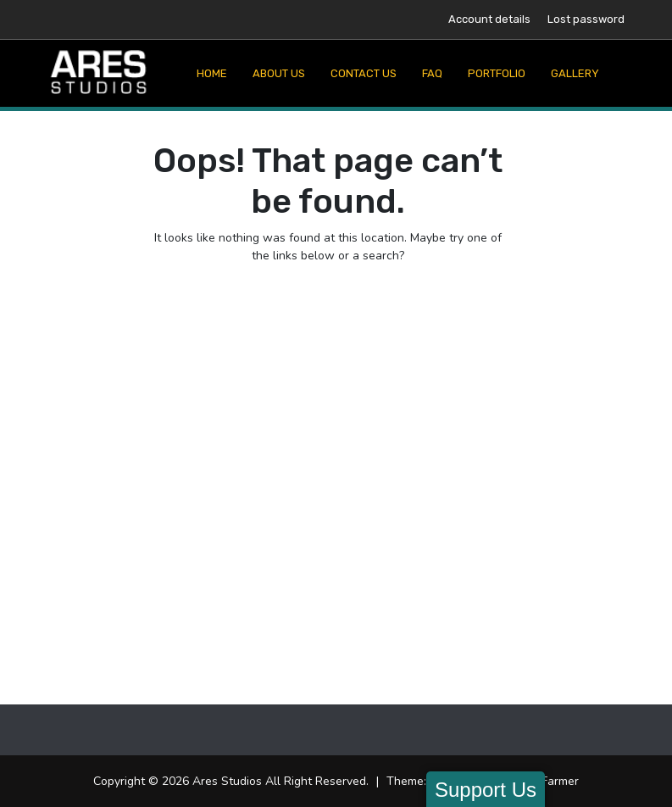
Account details (489, 19)
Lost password (586, 19)
